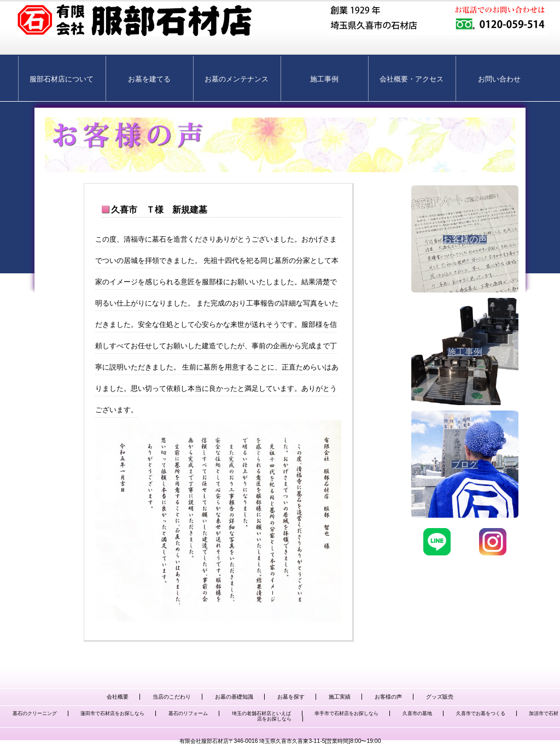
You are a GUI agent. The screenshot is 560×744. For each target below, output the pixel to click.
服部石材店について (62, 79)
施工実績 (340, 697)
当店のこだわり (172, 697)
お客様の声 (388, 697)
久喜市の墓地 (417, 713)
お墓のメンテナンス (237, 79)
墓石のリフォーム (188, 713)
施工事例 (324, 79)
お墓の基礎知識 (234, 697)
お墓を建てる (149, 79)
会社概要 (118, 697)
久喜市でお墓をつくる (481, 713)
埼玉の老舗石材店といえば (261, 713)
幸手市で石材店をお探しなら (346, 713)
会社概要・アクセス (412, 79)
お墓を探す (291, 697)
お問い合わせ (499, 79)
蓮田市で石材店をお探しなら (112, 713)
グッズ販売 (440, 697)
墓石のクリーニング (35, 713)
